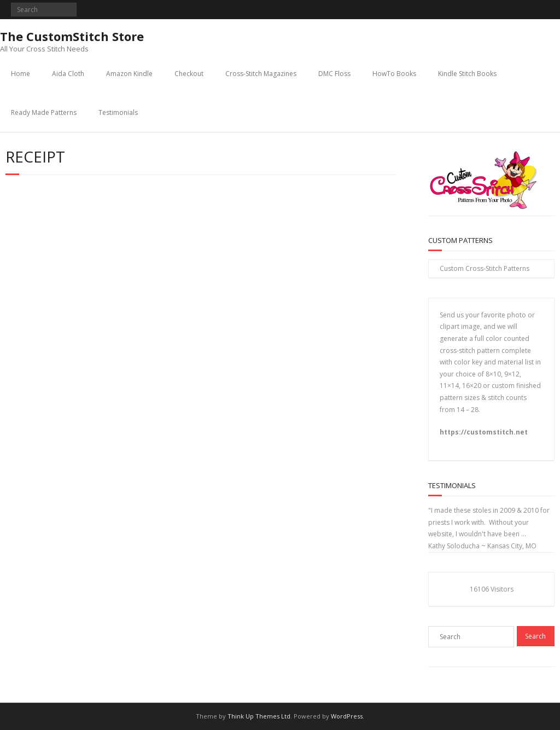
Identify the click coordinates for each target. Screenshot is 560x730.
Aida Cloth (68, 74)
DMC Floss (334, 74)
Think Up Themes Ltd (259, 716)
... (524, 534)
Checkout (189, 74)
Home (21, 74)
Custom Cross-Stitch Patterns (485, 268)
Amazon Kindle (129, 74)
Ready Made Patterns (44, 112)
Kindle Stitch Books (467, 74)
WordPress (347, 716)
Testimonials (118, 112)
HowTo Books (394, 74)
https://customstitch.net (484, 432)
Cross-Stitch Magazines (261, 74)
